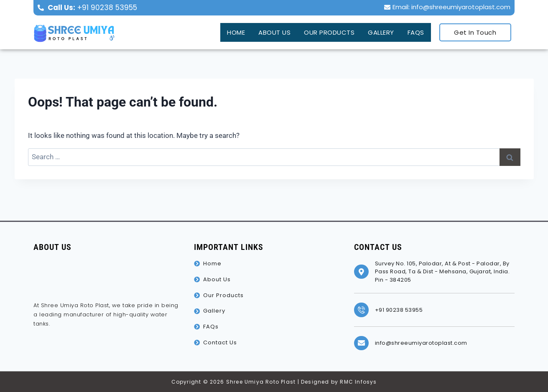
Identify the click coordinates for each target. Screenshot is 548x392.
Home (229, 31)
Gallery (379, 31)
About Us (268, 31)
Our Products (325, 31)
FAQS (415, 31)
